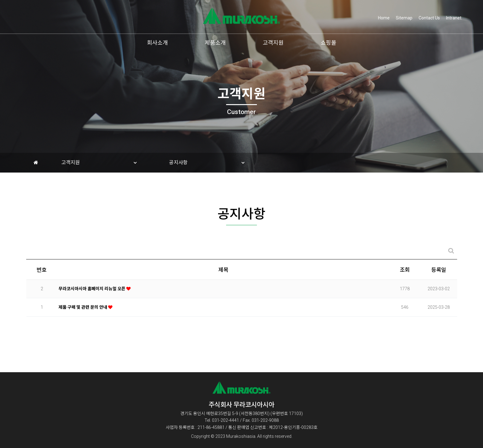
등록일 (439, 274)
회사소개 (157, 43)
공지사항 (178, 163)
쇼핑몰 (329, 43)
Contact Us (429, 18)
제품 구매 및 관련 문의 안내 (83, 311)
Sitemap (404, 18)
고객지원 (273, 43)
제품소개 (215, 43)
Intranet (454, 18)
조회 (405, 274)
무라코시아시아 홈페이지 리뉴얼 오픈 (92, 292)
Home (384, 18)
